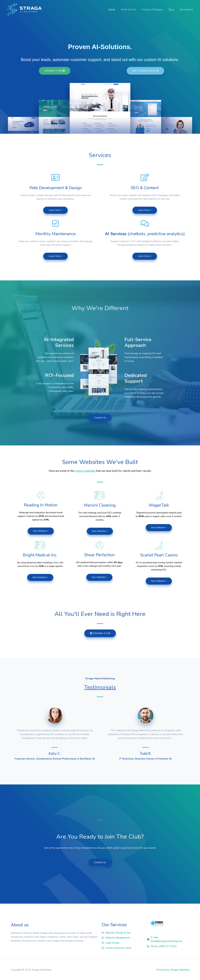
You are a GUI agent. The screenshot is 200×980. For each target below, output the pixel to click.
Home (115, 10)
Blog (172, 10)
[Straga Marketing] (23, 9)
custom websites (85, 471)
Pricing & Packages (154, 10)
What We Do (131, 10)
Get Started (187, 10)
